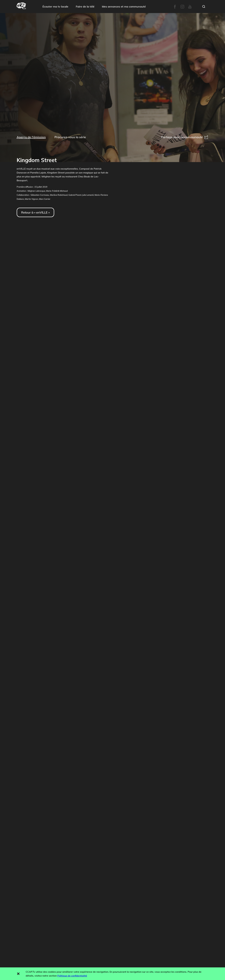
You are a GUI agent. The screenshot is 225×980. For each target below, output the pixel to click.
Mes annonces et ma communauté (124, 7)
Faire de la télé (85, 7)
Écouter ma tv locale (55, 7)
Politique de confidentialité (72, 976)
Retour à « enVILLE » (35, 212)
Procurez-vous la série (70, 137)
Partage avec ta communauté (185, 137)
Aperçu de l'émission (31, 137)
